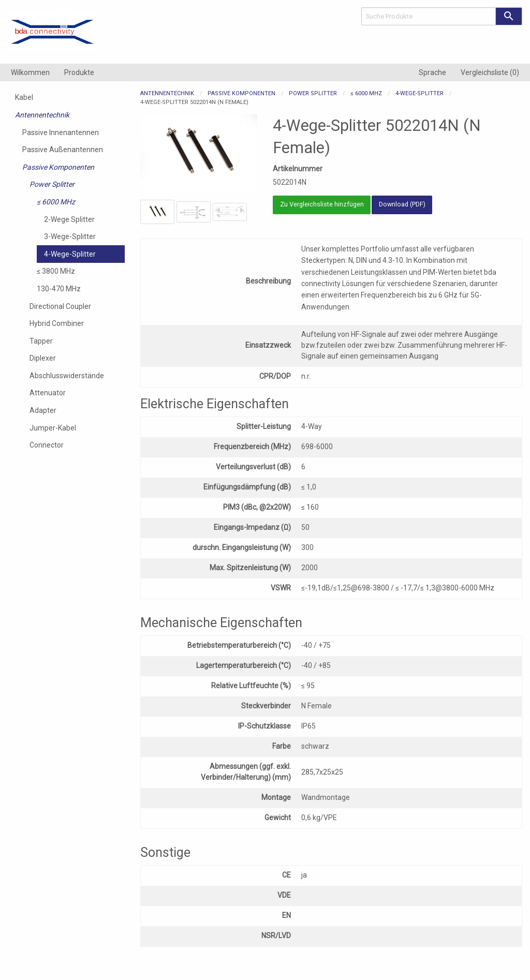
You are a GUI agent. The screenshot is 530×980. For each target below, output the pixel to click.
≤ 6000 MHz (56, 202)
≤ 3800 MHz (56, 271)
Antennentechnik (42, 115)
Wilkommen (30, 72)
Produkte (79, 72)
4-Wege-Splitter (70, 254)
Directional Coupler (60, 306)
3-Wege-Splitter (70, 236)
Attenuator (48, 393)
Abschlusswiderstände (67, 376)
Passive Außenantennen (63, 150)
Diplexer (43, 358)
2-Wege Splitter (69, 219)
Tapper (41, 341)
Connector (47, 445)
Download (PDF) (402, 204)
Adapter (43, 410)
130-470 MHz (59, 289)
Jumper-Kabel (53, 428)
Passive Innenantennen (61, 132)
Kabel (24, 97)
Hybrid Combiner (57, 323)
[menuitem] (30, 72)
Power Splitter (52, 184)
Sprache (432, 72)
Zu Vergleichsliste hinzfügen (322, 204)
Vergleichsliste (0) (490, 72)
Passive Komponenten (58, 167)
